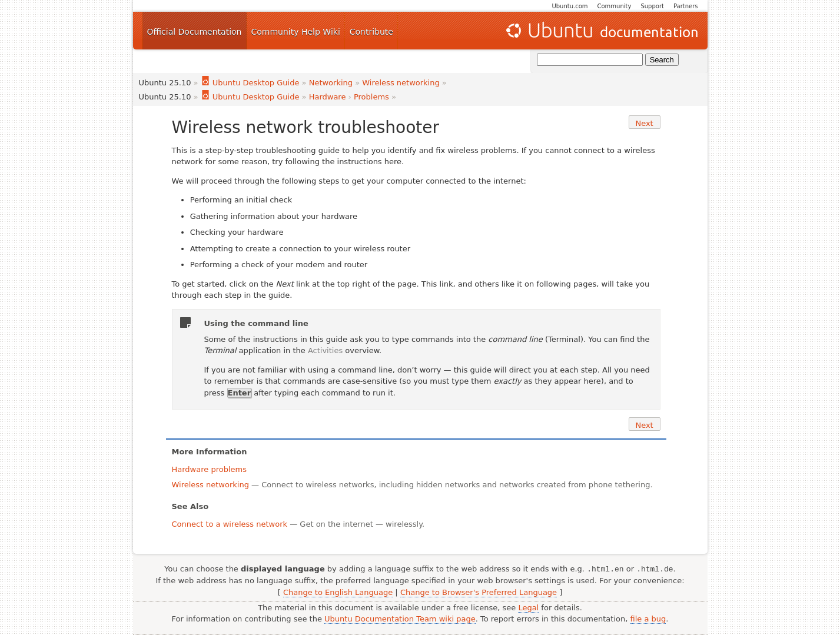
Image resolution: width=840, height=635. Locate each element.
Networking (331, 83)
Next (644, 123)
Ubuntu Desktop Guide (250, 83)
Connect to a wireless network (230, 524)
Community (615, 6)
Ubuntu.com (570, 6)
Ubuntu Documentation (601, 31)
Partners (686, 6)
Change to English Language (338, 592)
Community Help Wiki (296, 32)
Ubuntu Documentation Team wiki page (400, 619)
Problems (371, 97)
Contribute (371, 32)
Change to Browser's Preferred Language (479, 592)
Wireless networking (401, 83)
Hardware (328, 97)
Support (652, 6)
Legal (528, 608)
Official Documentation (195, 32)
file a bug (648, 619)
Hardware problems (209, 469)
